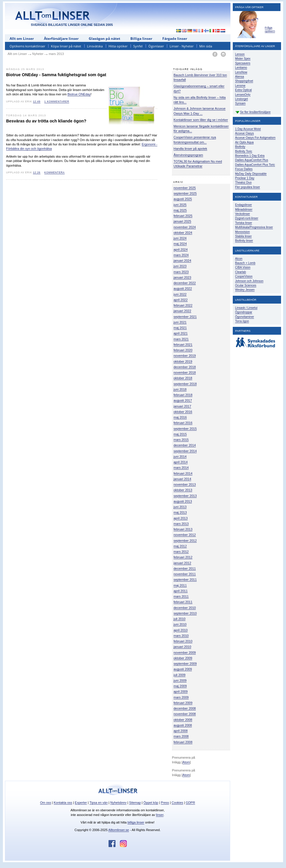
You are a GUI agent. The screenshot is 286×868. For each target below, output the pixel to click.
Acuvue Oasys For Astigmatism (255, 138)
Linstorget (241, 99)
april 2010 (181, 630)
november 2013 (185, 484)
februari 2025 (183, 216)
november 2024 (185, 227)
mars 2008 (181, 736)
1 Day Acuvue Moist (248, 129)
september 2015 (185, 429)
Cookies (177, 803)
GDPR (191, 803)
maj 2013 (180, 512)
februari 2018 (183, 395)
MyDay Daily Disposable (251, 174)
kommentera (54, 172)
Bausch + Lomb (245, 263)
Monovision (243, 232)
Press (165, 803)
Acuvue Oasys (244, 133)
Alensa (240, 77)
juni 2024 (180, 238)
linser (160, 815)
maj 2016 (180, 417)
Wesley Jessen (245, 290)
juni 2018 (180, 389)
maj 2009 (180, 686)
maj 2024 (180, 244)
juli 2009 (180, 675)
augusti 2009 (183, 669)
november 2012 (185, 535)
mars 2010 (181, 636)
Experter (81, 803)
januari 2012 (183, 563)
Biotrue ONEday (79, 94)
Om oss (46, 803)
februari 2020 (183, 350)
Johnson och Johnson (249, 281)
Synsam (240, 103)
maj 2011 (180, 585)
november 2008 (185, 714)
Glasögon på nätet (104, 39)
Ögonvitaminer (245, 317)
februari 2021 (183, 345)
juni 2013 (180, 507)
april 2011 (181, 591)
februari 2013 (183, 529)
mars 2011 (181, 596)
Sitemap (135, 803)
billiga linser (136, 822)
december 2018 (185, 367)
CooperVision (244, 276)
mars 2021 (181, 339)
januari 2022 (183, 311)
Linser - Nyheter (182, 46)
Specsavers (243, 63)
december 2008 (185, 708)
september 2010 (185, 613)
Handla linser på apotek (191, 149)
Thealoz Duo (243, 182)
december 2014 (185, 445)
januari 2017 (183, 406)
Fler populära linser (248, 187)
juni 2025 (180, 205)
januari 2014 (183, 479)
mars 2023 (181, 272)
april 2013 (181, 518)
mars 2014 (181, 468)
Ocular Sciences (246, 285)
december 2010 (185, 608)
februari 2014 (183, 473)
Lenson (240, 54)
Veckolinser (243, 214)
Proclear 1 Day (245, 178)
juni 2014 (180, 457)
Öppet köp (151, 803)
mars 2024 (181, 255)
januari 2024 (183, 261)
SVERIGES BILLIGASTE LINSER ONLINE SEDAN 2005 (72, 25)
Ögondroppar (244, 312)
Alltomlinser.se (119, 830)
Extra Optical (243, 90)
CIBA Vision (243, 267)
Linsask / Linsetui (246, 308)
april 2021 (181, 333)
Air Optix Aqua (244, 142)
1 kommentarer (57, 101)
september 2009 (185, 664)
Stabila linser (243, 236)
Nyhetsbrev (118, 803)
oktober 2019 (183, 361)
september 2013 (185, 496)
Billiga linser (141, 39)
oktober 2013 (183, 490)
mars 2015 (181, 440)
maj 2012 (180, 546)
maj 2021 (180, 328)
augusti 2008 (183, 725)
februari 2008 (183, 742)
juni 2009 (180, 680)
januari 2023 (183, 277)
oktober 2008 (183, 720)
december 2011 (185, 568)
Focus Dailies (244, 169)
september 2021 (185, 317)
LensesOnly (243, 95)
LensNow (241, 72)
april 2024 (181, 249)
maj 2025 (180, 210)
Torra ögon (242, 321)
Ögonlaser (156, 46)
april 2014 (181, 462)
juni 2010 (180, 624)
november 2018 (185, 372)
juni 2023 (180, 266)
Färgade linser (175, 39)
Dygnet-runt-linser (247, 218)
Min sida (206, 46)
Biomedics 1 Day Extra (250, 156)
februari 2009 (183, 703)
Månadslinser (244, 210)
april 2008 (181, 731)
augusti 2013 (183, 501)
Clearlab (240, 272)
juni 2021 (180, 322)
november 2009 (185, 653)
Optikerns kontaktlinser (27, 46)
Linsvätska (95, 46)
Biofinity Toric (244, 151)
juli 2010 (180, 619)
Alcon (239, 259)
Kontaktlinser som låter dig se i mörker (201, 120)
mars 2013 (181, 524)
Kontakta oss (63, 803)
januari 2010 (183, 647)
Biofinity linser (244, 241)
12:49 (37, 101)
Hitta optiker (118, 46)
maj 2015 (180, 434)
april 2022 (181, 300)
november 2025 (185, 188)
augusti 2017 (183, 400)
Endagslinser (244, 205)
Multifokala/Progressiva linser (254, 227)
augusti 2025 (183, 199)
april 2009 (181, 691)
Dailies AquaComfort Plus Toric (255, 165)
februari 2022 (183, 305)
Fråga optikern (270, 29)
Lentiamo (241, 68)
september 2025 (185, 193)
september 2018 (185, 384)
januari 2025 (183, 221)
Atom (186, 762)
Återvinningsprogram (189, 155)
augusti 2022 (183, 288)
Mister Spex (243, 59)
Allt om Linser (22, 39)
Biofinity (240, 147)
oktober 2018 (183, 378)
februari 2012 (183, 557)
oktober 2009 (183, 658)
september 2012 (185, 541)
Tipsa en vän (98, 803)
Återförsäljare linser (61, 39)
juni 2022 (180, 294)
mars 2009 (181, 697)
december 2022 (185, 283)
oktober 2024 (183, 233)
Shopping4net (244, 81)
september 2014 (185, 451)
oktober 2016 (183, 412)
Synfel (138, 46)
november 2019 (185, 356)
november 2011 (185, 574)
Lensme (240, 86)
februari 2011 (183, 602)
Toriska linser (244, 223)
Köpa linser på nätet (66, 46)
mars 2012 (181, 552)
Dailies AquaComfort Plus (252, 160)
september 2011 (185, 580)
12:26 (37, 172)
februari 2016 (183, 423)
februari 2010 (183, 641)
